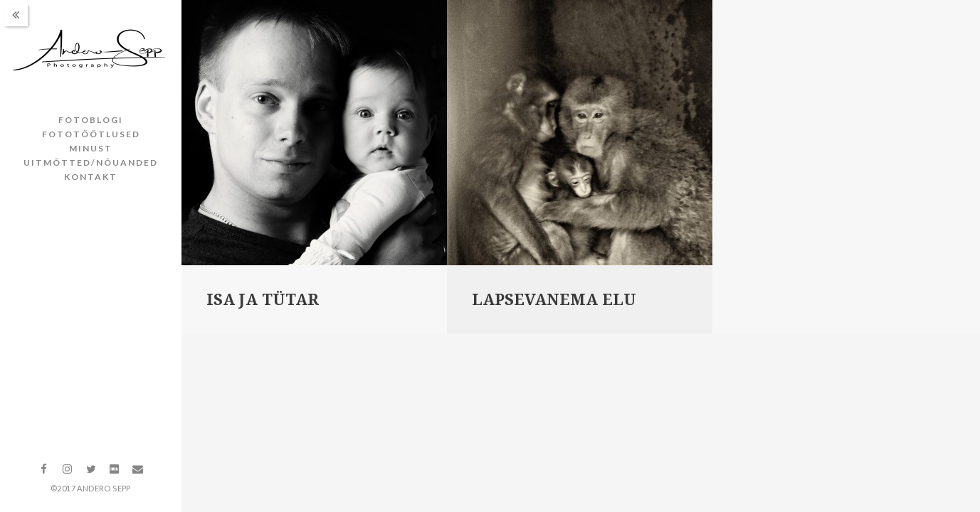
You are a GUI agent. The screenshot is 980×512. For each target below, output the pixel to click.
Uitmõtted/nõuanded (91, 162)
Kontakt (91, 177)
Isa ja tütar (263, 300)
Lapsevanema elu (554, 300)
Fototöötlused (91, 134)
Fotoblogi (91, 120)
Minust (91, 148)
